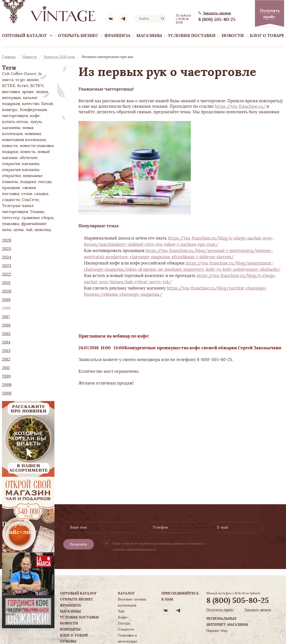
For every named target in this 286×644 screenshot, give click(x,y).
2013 (6, 351)
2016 (6, 325)
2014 (6, 342)
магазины (11, 128)
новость (28, 152)
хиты (7, 230)
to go (20, 80)
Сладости (126, 629)
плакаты (10, 182)
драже (28, 92)
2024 (7, 257)
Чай (121, 611)
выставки (11, 92)
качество (31, 104)
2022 (7, 274)
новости (10, 146)
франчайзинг (34, 224)
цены (19, 230)
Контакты (70, 629)
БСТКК (9, 86)
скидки (41, 194)
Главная (9, 57)
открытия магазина (21, 170)
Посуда (124, 623)
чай (29, 230)
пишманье (33, 176)
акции (33, 80)
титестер (11, 218)
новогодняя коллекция (24, 140)
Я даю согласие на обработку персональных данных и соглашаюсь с (159, 546)
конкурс (10, 110)
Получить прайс (220, 610)
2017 (6, 317)
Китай (47, 104)
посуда (45, 182)
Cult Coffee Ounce (19, 74)
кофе (35, 116)
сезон (27, 194)
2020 (7, 291)
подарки (28, 182)
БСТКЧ (37, 86)
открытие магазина (21, 164)
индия (42, 92)
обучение (29, 158)
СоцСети (30, 200)
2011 (6, 368)
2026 (7, 240)
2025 (7, 249)
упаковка (11, 224)
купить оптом (15, 122)
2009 (7, 385)
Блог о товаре (267, 36)
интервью (11, 98)
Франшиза (117, 36)
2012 (6, 359)
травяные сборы (38, 218)
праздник (11, 188)
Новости (233, 36)
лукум (36, 122)
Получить (79, 544)
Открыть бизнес (78, 36)
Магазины (149, 36)
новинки (33, 134)
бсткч (23, 86)
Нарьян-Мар (217, 630)
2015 (6, 334)
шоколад (43, 230)
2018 (6, 308)
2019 (6, 300)
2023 (7, 266)
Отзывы (68, 641)
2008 (7, 393)
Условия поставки (192, 36)
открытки (11, 176)
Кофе (123, 617)
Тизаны (37, 212)
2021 (6, 283)
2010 (6, 376)
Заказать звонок (217, 13)
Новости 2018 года (60, 57)
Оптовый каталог (24, 36)
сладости (11, 200)
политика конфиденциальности (134, 549)
